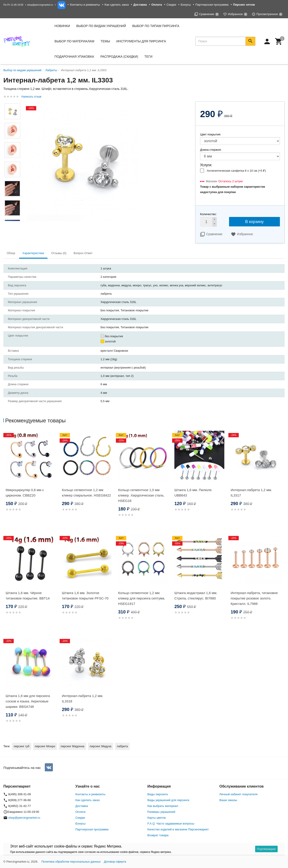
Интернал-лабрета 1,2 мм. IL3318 (83, 698)
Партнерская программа (212, 5)
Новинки (62, 26)
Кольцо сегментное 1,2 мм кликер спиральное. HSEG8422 (86, 493)
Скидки (171, 5)
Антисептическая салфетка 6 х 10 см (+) (236, 171)
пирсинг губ (22, 746)
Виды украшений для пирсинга (168, 800)
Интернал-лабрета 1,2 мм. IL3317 (251, 493)
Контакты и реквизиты (85, 5)
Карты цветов (157, 818)
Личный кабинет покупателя (238, 794)
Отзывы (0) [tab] (59, 253)
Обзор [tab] (11, 253)
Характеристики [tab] (33, 253)
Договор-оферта (115, 862)
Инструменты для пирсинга (141, 41)
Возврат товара (158, 835)
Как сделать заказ (117, 5)
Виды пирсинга (158, 794)
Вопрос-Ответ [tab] (83, 253)
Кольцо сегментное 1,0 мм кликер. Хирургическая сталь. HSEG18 (141, 495)
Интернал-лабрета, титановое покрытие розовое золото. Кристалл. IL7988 (254, 598)
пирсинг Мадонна (72, 746)
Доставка (82, 806)
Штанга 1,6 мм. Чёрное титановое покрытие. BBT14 (28, 596)
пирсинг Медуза (101, 746)
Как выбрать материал (163, 806)
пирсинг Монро (45, 746)
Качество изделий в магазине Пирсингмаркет (178, 829)
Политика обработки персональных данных (71, 862)
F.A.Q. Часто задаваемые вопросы (171, 824)
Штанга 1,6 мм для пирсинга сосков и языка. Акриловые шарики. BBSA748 (28, 701)
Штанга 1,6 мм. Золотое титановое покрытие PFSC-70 (85, 596)
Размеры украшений (161, 812)
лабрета (122, 746)
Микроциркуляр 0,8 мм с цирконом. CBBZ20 (25, 493)
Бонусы (186, 5)
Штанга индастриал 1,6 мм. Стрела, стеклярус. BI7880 (196, 596)
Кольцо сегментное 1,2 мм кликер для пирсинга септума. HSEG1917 (142, 598)
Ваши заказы (228, 800)
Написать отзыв (31, 97)
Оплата (80, 812)
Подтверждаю (266, 849)
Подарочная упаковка (74, 57)
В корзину (254, 222)
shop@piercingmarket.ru (40, 5)
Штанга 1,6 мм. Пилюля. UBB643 (193, 493)
